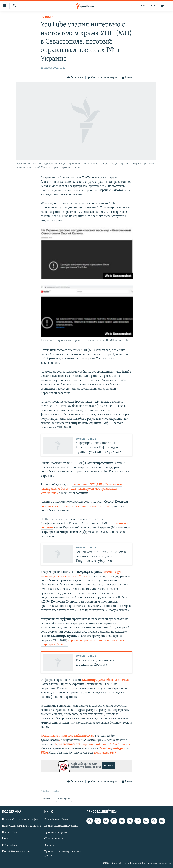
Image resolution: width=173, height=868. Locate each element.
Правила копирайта (56, 832)
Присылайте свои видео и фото (21, 819)
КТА (153, 6)
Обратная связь (53, 839)
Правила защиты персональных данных (63, 853)
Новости (47, 17)
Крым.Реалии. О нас (56, 819)
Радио (6, 839)
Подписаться (10, 832)
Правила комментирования (61, 826)
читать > (108, 765)
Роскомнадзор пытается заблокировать (67, 736)
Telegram (105, 748)
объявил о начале (106, 680)
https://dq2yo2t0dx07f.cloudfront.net (106, 744)
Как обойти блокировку (16, 852)
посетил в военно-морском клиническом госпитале (76, 506)
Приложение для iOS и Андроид (22, 826)
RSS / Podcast (10, 845)
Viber (45, 753)
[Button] (75, 78)
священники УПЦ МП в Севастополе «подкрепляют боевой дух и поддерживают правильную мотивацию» (81, 489)
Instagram (119, 748)
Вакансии (50, 845)
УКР (143, 6)
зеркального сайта (67, 744)
